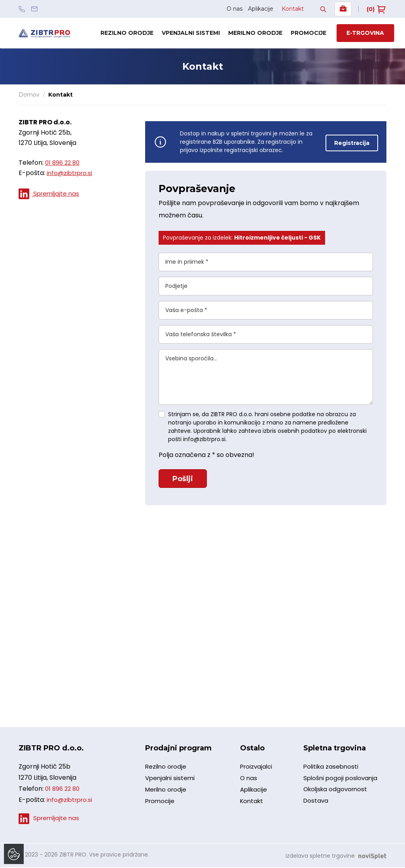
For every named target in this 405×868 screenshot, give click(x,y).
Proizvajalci (257, 770)
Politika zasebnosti (332, 769)
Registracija (352, 142)
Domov (29, 95)
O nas (235, 9)
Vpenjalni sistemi (191, 33)
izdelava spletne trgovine (320, 857)
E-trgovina (365, 33)
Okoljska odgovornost (337, 795)
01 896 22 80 (64, 163)
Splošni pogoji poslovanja (342, 782)
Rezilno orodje (127, 33)
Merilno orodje (255, 33)
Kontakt (293, 9)
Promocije (308, 33)
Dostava (316, 807)
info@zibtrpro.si (71, 173)
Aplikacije (261, 9)
